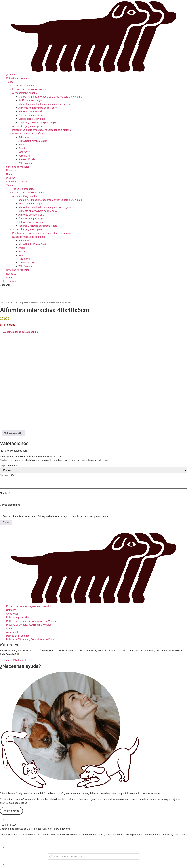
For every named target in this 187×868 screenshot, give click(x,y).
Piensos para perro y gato (32, 115)
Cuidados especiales (17, 78)
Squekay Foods (27, 159)
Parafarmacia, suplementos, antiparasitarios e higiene (41, 130)
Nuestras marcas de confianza (29, 134)
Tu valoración (8, 475)
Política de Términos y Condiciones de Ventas (31, 621)
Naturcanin (24, 152)
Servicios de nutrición (18, 167)
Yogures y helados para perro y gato (38, 123)
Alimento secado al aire (31, 111)
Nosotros (11, 170)
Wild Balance (25, 163)
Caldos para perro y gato (32, 119)
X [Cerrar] (3, 820)
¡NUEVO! (11, 75)
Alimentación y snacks (25, 93)
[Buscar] (3, 299)
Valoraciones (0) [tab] (13, 433)
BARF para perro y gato (31, 100)
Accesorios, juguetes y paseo (28, 126)
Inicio (3, 302)
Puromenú (24, 156)
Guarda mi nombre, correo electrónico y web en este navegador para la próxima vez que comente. (55, 516)
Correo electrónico (11, 505)
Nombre (5, 493)
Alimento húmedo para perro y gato (38, 108)
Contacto (11, 174)
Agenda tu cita (11, 811)
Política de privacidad (18, 617)
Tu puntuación (9, 466)
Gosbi (22, 148)
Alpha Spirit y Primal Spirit (32, 141)
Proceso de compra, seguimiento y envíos (29, 606)
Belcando (23, 137)
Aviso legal (12, 614)
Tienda (10, 82)
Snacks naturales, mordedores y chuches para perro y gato (50, 97)
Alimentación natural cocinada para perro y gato (44, 104)
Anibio (22, 145)
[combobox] (93, 290)
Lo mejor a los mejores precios (29, 89)
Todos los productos (23, 86)
